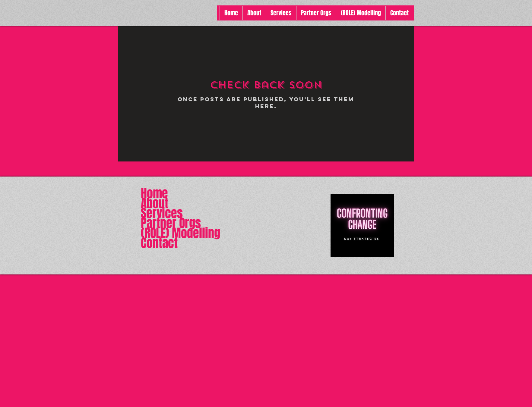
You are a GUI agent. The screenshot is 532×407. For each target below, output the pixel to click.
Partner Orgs (171, 223)
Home (154, 193)
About (155, 203)
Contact (159, 243)
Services (162, 213)
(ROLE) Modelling (180, 233)
